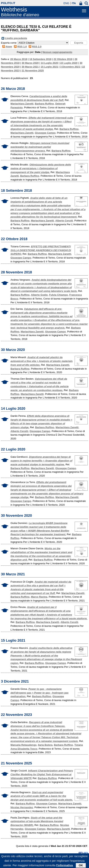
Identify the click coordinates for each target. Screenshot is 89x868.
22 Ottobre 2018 (63, 59)
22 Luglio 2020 (69, 63)
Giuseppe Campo (45, 133)
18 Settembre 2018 (40, 59)
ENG (66, 3)
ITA (74, 3)
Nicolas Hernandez (22, 807)
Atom (9, 47)
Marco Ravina (39, 597)
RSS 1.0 (22, 47)
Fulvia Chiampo (58, 295)
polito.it (8, 3)
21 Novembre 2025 (33, 71)
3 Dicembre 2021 (70, 67)
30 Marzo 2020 (30, 63)
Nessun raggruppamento (57, 52)
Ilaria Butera (45, 745)
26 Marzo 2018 (19, 59)
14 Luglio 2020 (49, 63)
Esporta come (9, 43)
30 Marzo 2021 (30, 67)
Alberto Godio (39, 295)
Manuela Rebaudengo (23, 745)
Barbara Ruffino (44, 104)
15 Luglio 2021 (49, 67)
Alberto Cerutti (64, 221)
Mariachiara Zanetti (22, 104)
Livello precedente (16, 38)
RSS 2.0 (37, 47)
